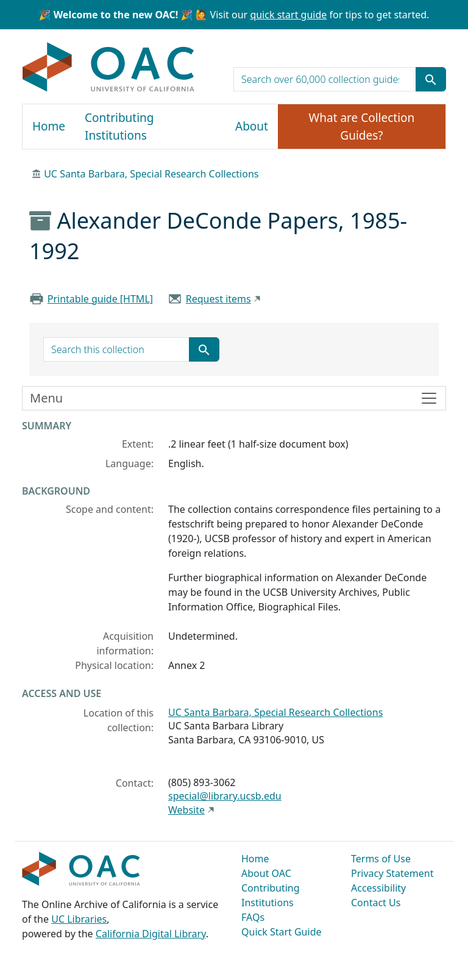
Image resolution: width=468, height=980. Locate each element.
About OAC (266, 873)
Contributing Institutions (119, 127)
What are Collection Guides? (362, 127)
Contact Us (376, 903)
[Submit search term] (431, 79)
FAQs (253, 917)
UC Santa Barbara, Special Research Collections (151, 174)
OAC (109, 68)
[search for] (325, 79)
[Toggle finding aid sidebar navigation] (234, 398)
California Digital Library (151, 934)
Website (186, 810)
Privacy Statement (392, 873)
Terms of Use (381, 859)
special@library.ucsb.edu (225, 796)
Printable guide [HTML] (100, 299)
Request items (218, 299)
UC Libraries (79, 919)
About (252, 126)
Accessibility (378, 888)
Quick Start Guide (282, 932)
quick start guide (288, 15)
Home (49, 126)
